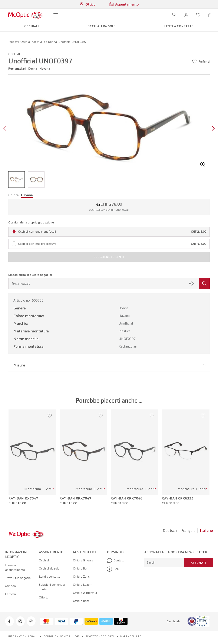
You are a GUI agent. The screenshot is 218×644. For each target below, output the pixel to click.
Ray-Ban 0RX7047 (75, 498)
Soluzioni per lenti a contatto (52, 587)
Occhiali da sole (49, 568)
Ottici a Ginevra (83, 560)
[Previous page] (6, 129)
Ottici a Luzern (83, 585)
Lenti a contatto (50, 577)
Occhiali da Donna (45, 42)
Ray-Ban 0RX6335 (178, 498)
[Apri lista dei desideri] (198, 15)
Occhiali (26, 42)
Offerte (44, 597)
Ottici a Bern (81, 568)
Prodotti (14, 42)
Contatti (116, 561)
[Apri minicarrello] (210, 15)
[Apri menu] (56, 15)
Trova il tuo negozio (18, 578)
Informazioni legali (23, 636)
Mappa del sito (131, 636)
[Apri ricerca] (174, 15)
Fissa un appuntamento (15, 567)
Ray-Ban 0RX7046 (127, 498)
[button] (186, 15)
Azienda (10, 586)
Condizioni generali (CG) (61, 636)
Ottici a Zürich (82, 577)
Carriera (10, 594)
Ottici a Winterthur (85, 593)
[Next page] (212, 129)
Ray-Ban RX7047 (23, 498)
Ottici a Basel (82, 601)
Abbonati (198, 563)
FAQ (113, 569)
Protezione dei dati (100, 636)
